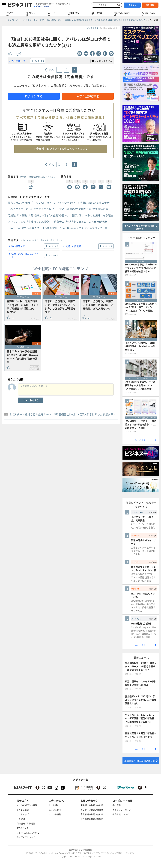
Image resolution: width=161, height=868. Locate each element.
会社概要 (116, 805)
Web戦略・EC (18, 61)
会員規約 (21, 819)
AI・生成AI (97, 14)
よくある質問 (23, 810)
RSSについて (23, 828)
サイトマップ (23, 814)
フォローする (39, 61)
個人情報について (121, 814)
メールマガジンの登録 (27, 805)
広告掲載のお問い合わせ (92, 819)
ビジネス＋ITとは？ (45, 6)
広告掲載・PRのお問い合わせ (140, 761)
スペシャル (31, 14)
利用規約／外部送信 (26, 823)
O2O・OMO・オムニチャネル (25, 255)
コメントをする (31, 400)
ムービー (51, 14)
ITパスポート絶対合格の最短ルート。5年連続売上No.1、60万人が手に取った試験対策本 (62, 414)
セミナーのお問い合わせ (92, 810)
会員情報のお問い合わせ (92, 814)
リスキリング (73, 14)
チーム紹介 (54, 805)
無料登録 (150, 5)
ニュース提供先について (28, 833)
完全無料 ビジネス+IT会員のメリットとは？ (61, 149)
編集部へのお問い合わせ (92, 805)
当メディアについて (26, 837)
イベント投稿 (55, 814)
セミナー (10, 14)
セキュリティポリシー (123, 810)
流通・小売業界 (73, 246)
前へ (51, 70)
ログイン (132, 5)
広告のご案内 (55, 810)
